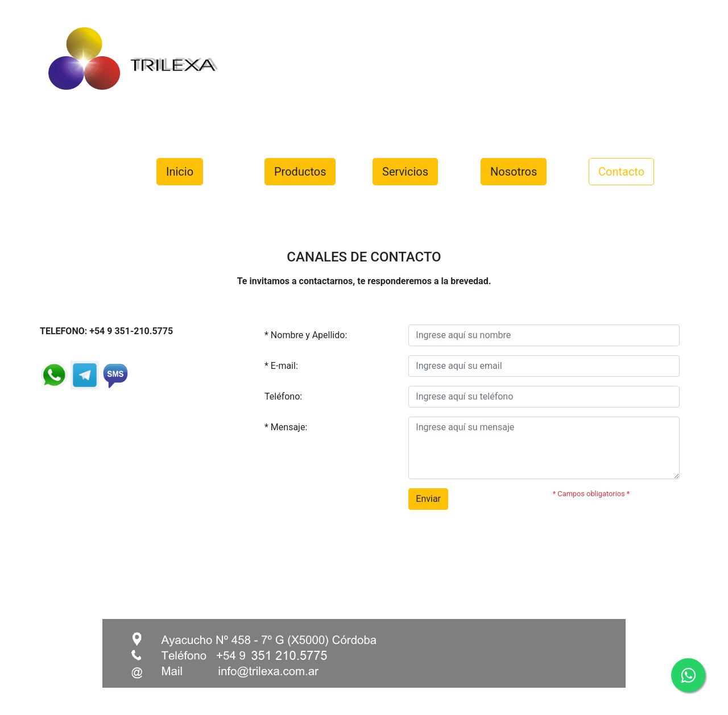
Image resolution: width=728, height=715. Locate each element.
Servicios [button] (405, 172)
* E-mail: (281, 366)
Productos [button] (300, 172)
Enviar (428, 499)
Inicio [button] (180, 172)
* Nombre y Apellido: (306, 335)
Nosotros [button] (514, 172)
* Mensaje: (286, 427)
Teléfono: (283, 396)
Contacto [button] (621, 172)
